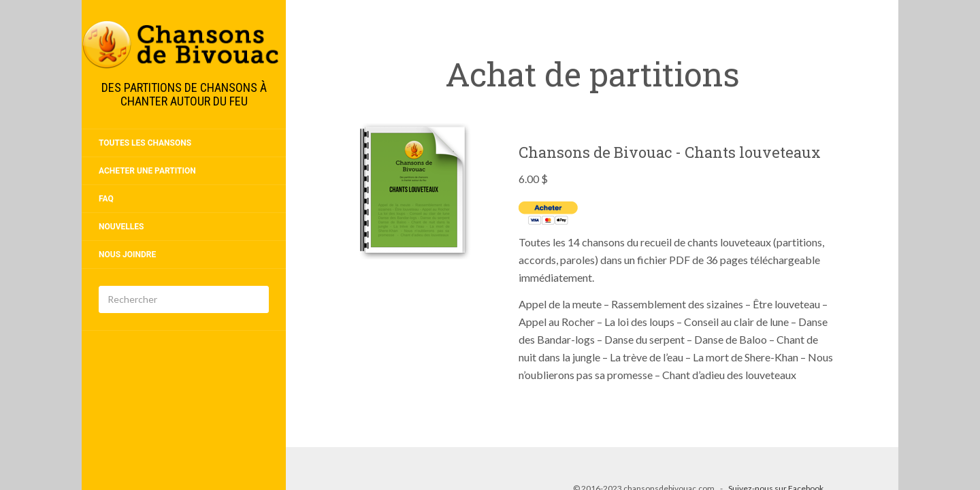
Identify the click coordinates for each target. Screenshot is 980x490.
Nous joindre (127, 255)
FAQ (106, 199)
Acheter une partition (147, 171)
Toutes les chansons (145, 143)
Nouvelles (121, 227)
